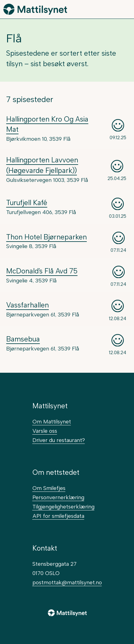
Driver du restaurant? (59, 440)
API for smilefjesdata (58, 516)
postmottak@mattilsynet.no (67, 582)
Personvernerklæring (58, 497)
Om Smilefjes (49, 488)
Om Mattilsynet (52, 421)
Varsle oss (45, 431)
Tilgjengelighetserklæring (63, 507)
